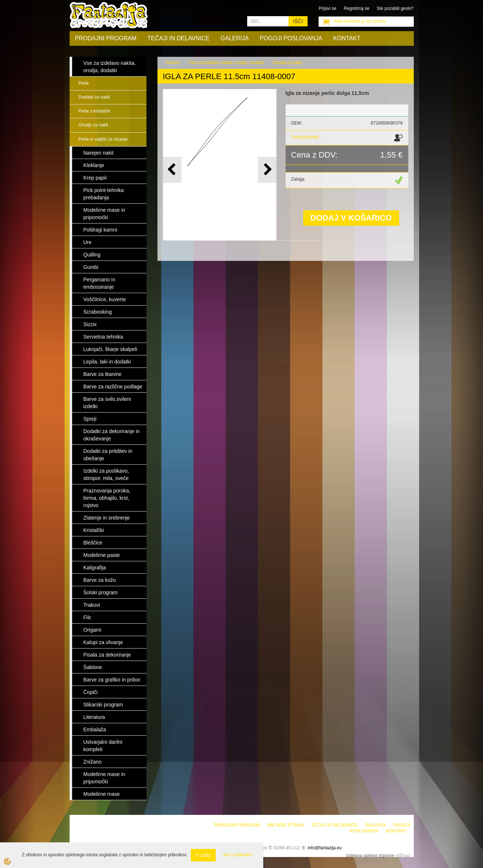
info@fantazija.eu (325, 848)
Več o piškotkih (238, 855)
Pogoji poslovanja (291, 38)
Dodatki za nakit (94, 97)
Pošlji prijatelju (305, 137)
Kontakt (347, 38)
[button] (267, 170)
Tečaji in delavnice (179, 38)
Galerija (235, 38)
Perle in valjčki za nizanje (103, 139)
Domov (173, 63)
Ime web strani (285, 825)
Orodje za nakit (94, 125)
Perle (84, 83)
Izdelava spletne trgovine (370, 856)
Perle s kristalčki (95, 111)
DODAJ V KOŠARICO (351, 218)
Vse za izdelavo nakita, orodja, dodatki (226, 63)
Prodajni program (106, 38)
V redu (203, 855)
